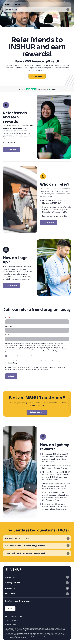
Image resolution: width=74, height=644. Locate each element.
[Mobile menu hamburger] (68, 10)
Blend (15, 624)
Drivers (7, 4)
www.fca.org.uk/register (35, 631)
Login (10, 609)
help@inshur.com (22, 601)
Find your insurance (37, 412)
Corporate (16, 4)
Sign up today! (37, 76)
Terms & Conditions (12, 620)
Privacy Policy (12, 363)
